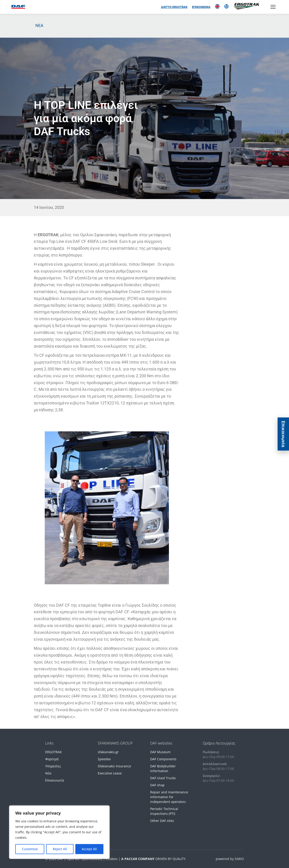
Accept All (89, 849)
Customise (30, 849)
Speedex (104, 759)
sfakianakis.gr (108, 752)
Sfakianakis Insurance (114, 766)
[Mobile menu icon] (273, 7)
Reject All (60, 849)
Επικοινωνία (55, 780)
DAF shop (157, 785)
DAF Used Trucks (163, 778)
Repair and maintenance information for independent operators (169, 797)
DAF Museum (160, 752)
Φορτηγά (52, 759)
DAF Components (163, 759)
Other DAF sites (162, 821)
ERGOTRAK (54, 752)
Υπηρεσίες (53, 766)
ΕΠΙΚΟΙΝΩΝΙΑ (201, 7)
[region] (59, 832)
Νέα (48, 773)
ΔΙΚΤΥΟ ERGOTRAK (174, 7)
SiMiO (239, 859)
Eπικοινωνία (283, 434)
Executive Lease (110, 773)
